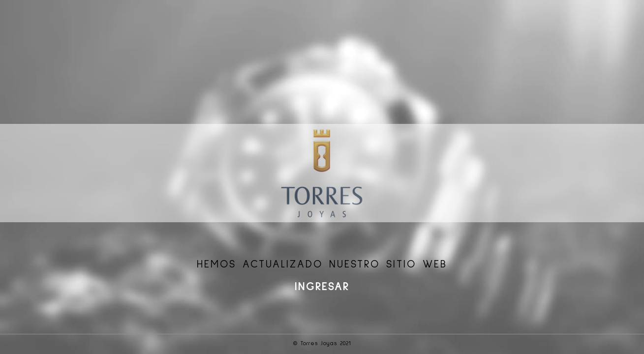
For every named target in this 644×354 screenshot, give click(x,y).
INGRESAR (322, 287)
